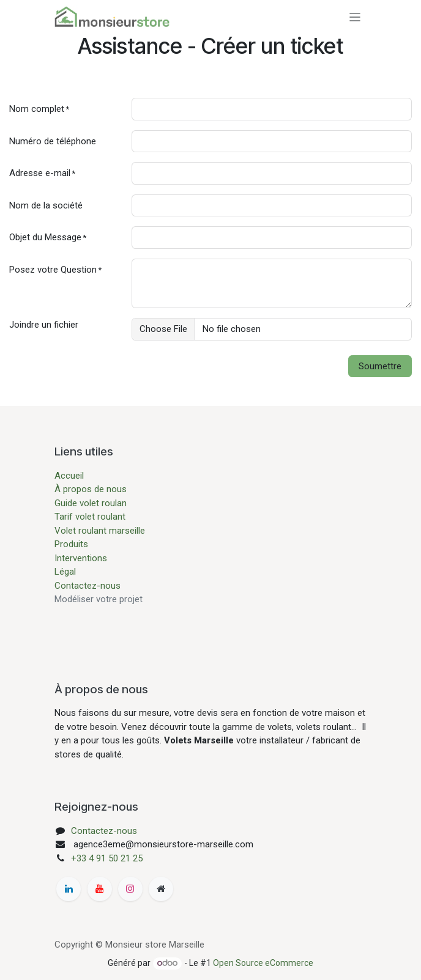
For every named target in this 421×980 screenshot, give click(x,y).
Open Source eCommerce (263, 963)
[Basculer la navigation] (355, 17)
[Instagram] (130, 889)
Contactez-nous (88, 586)
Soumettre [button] (380, 366)
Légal (65, 572)
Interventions (81, 558)
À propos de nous (91, 489)
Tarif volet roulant (91, 517)
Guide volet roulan (91, 503)
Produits (71, 544)
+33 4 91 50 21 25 (107, 858)
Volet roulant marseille (100, 531)
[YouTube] (100, 889)
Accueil (69, 476)
